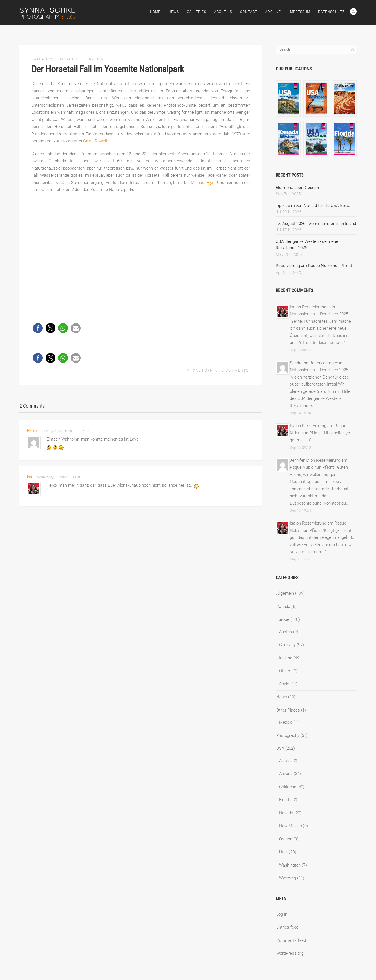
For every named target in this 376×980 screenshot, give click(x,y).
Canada (283, 607)
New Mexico (290, 826)
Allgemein (285, 593)
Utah (283, 852)
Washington (290, 865)
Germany (287, 645)
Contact (249, 12)
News (174, 12)
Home (155, 12)
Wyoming (287, 878)
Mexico (286, 722)
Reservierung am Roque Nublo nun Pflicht (314, 266)
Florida (285, 800)
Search (353, 12)
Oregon (286, 839)
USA (280, 748)
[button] (38, 328)
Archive (273, 12)
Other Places (288, 710)
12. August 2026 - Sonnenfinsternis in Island (316, 224)
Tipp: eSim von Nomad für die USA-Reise (313, 206)
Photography (288, 735)
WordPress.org (290, 953)
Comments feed (291, 940)
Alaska (285, 761)
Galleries (197, 12)
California (205, 370)
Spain (284, 684)
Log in (282, 914)
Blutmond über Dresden (297, 188)
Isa (100, 59)
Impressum (300, 12)
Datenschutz (331, 12)
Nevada (286, 813)
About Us (223, 12)
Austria (286, 632)
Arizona (286, 774)
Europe (283, 619)
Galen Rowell (95, 141)
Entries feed (287, 927)
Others (285, 671)
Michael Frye (203, 183)
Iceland (286, 658)
